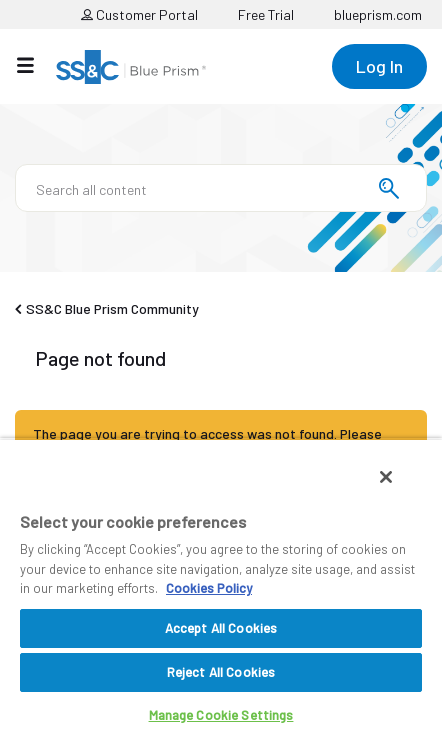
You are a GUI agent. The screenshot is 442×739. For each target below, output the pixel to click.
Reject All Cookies (221, 672)
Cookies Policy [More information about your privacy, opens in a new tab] (209, 588)
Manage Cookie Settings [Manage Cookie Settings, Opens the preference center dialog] (221, 715)
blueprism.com (378, 14)
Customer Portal (139, 14)
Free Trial (266, 14)
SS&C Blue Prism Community (112, 308)
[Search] (221, 188)
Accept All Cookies (221, 628)
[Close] (386, 477)
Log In (379, 66)
